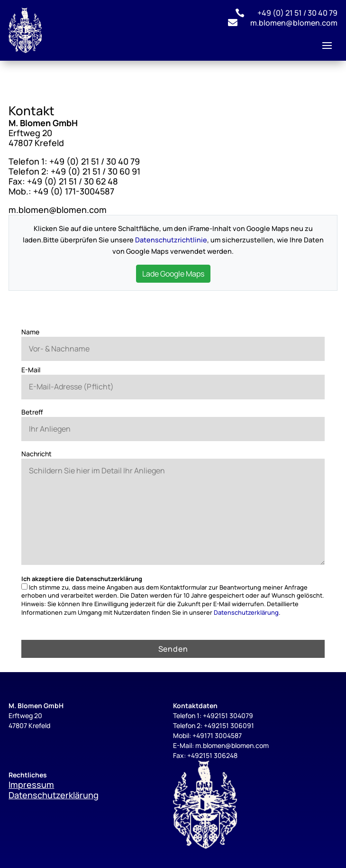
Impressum (31, 785)
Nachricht (36, 454)
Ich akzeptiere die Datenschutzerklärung (82, 579)
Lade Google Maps (173, 274)
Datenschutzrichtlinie (171, 240)
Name (30, 332)
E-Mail (31, 370)
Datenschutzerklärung (246, 612)
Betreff (32, 412)
